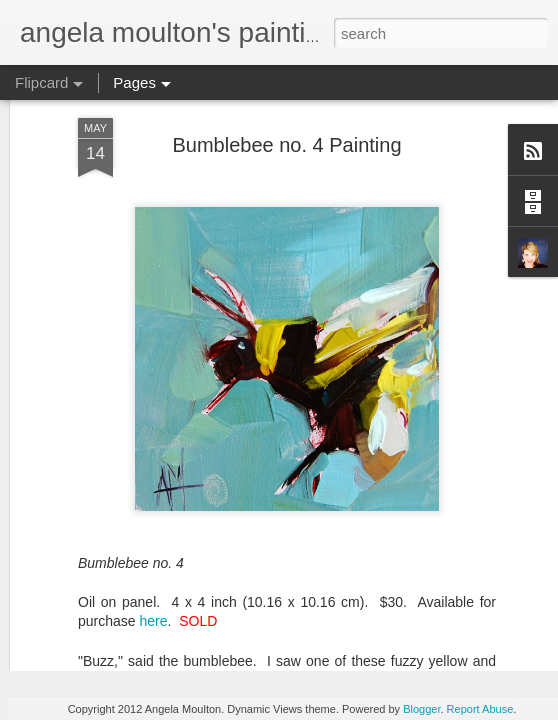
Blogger (421, 709)
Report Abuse (480, 709)
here (153, 503)
